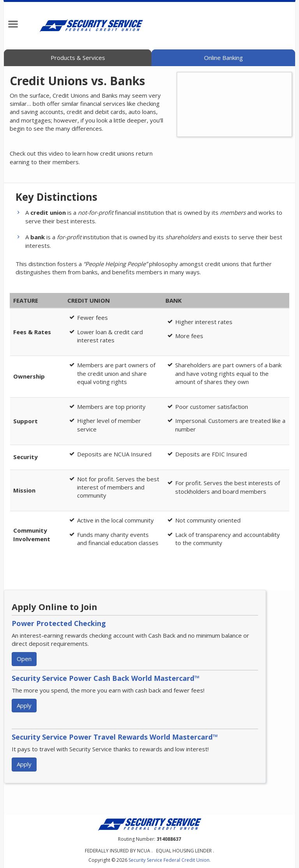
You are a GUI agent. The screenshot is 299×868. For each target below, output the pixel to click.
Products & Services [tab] (78, 58)
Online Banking (223, 58)
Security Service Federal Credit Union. (170, 860)
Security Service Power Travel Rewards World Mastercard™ (115, 737)
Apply (24, 705)
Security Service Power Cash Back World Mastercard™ (106, 678)
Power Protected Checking (59, 623)
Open (24, 659)
